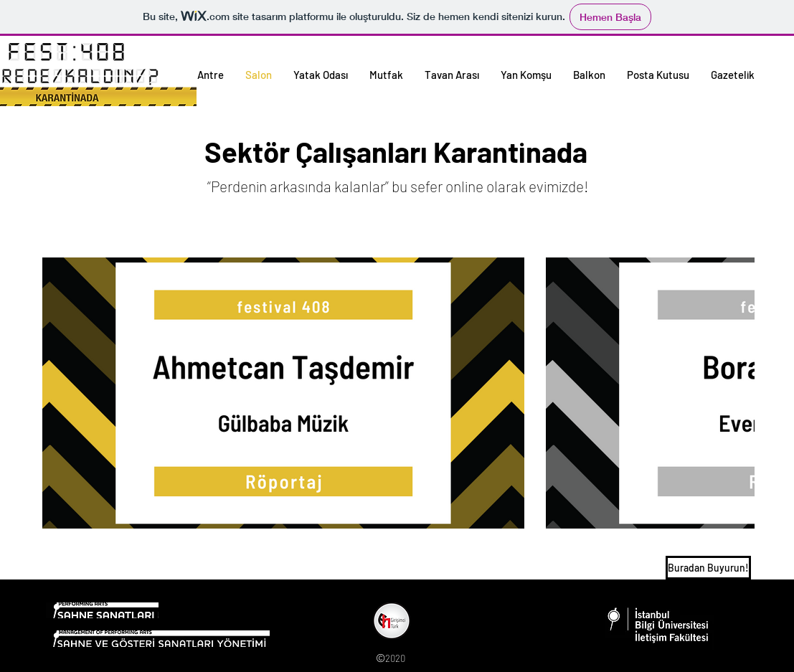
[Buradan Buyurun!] (708, 568)
